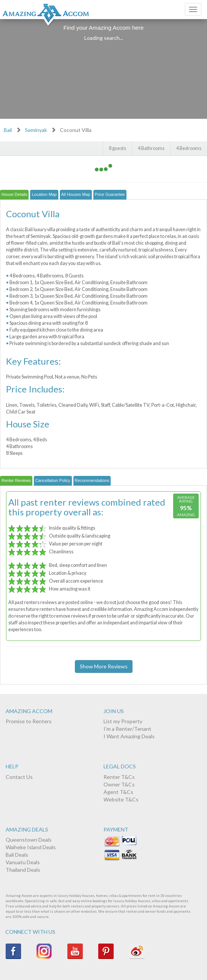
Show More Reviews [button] (104, 666)
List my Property (123, 721)
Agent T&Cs (118, 792)
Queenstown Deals (29, 840)
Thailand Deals (23, 870)
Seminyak (36, 130)
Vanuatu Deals (23, 862)
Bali (8, 130)
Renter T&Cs (119, 777)
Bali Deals (17, 855)
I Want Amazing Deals (129, 736)
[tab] (14, 195)
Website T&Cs (121, 799)
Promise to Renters (29, 721)
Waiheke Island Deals (31, 847)
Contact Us (19, 777)
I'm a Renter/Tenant (127, 729)
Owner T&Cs (119, 784)
